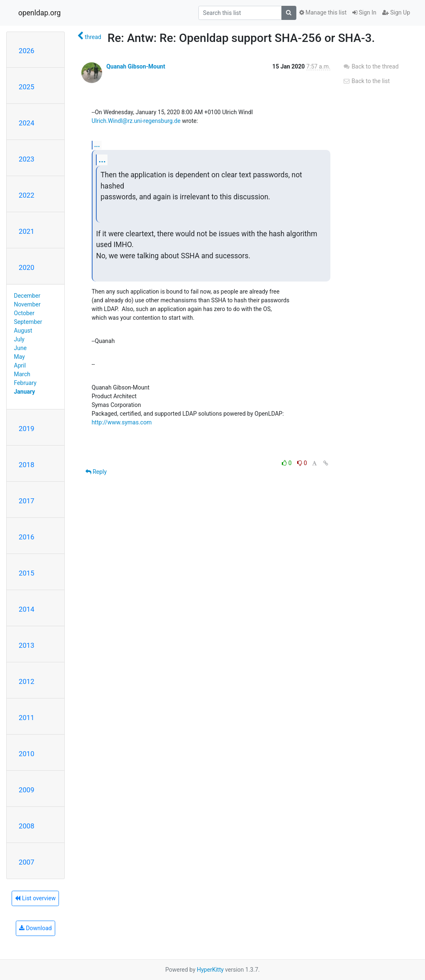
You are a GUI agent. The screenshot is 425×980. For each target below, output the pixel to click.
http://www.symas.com (122, 422)
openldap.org (39, 13)
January (25, 392)
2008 (27, 826)
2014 (27, 609)
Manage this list (323, 12)
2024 (27, 123)
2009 (27, 790)
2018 (27, 465)
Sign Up (396, 12)
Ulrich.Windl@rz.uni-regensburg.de (136, 121)
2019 (27, 429)
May (20, 357)
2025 (27, 87)
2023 (27, 159)
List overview (35, 898)
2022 (27, 195)
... (97, 145)
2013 (27, 645)
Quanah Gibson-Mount (136, 66)
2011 (27, 718)
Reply (96, 472)
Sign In (364, 12)
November (27, 304)
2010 (27, 754)
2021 (27, 231)
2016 (27, 537)
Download (35, 928)
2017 (27, 501)
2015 (27, 573)
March (22, 374)
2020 (27, 267)
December (27, 296)
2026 (27, 51)
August (23, 331)
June (21, 348)
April (20, 365)
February (25, 383)
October (24, 313)
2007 (27, 862)
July (19, 339)
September (28, 322)
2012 (27, 681)
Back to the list (366, 81)
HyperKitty (210, 970)
